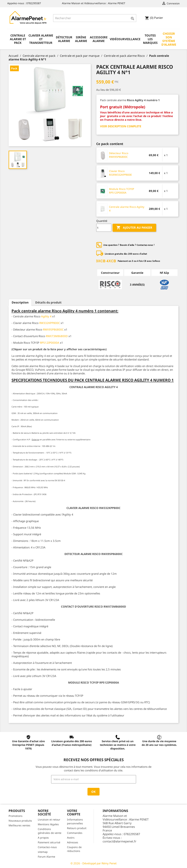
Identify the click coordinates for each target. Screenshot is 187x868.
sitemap (43, 852)
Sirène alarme (81, 39)
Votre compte (74, 812)
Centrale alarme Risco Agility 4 (127, 209)
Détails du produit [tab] (48, 302)
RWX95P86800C (53, 329)
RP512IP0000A (50, 343)
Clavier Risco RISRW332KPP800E (120, 173)
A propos (43, 838)
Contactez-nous (47, 847)
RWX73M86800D (57, 336)
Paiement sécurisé (49, 842)
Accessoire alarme (99, 39)
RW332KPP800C (50, 323)
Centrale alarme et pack (18, 39)
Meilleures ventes (19, 825)
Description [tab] (20, 302)
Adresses (73, 842)
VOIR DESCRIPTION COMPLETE (121, 126)
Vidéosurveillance (125, 39)
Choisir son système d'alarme (169, 39)
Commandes (75, 833)
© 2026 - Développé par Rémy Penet (93, 863)
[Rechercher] (95, 18)
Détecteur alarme (64, 39)
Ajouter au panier (134, 228)
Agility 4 (46, 316)
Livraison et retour (49, 820)
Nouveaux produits (20, 821)
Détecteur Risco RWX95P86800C (119, 155)
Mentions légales (48, 824)
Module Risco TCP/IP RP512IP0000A (122, 191)
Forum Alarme (46, 857)
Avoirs (71, 838)
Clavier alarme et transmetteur (41, 39)
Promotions (16, 816)
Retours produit (77, 828)
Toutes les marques (150, 39)
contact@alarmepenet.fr (120, 841)
